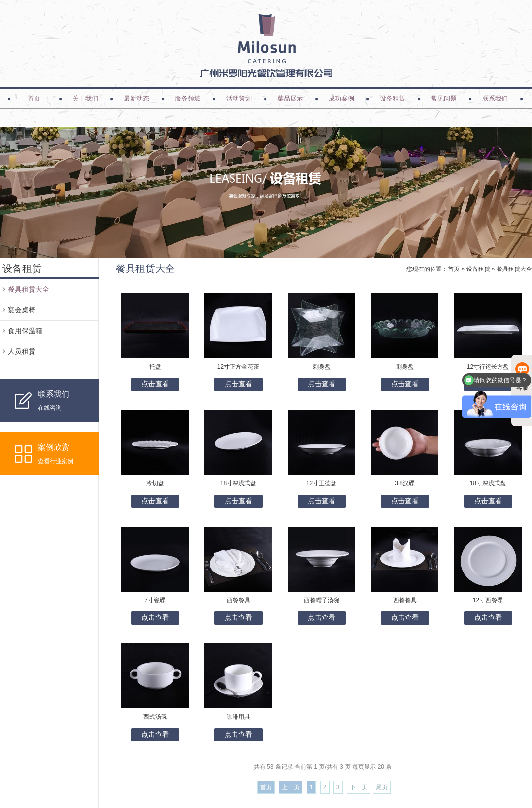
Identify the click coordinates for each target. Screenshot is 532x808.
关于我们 (85, 98)
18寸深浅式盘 (238, 483)
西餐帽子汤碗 (322, 600)
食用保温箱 (25, 331)
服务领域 (188, 98)
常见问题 (444, 98)
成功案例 (341, 98)
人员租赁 (22, 351)
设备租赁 (393, 98)
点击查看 (155, 384)
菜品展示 (290, 98)
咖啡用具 (238, 717)
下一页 (359, 787)
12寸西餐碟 (488, 600)
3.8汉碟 (405, 483)
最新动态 (136, 98)
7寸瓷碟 (155, 600)
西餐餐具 (238, 600)
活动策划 (239, 98)
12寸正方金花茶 (238, 367)
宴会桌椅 (22, 310)
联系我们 (495, 98)
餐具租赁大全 (29, 289)
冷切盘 (155, 483)
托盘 (155, 367)
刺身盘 (322, 367)
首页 (34, 98)
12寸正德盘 (321, 483)
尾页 (382, 787)
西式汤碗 (155, 717)
